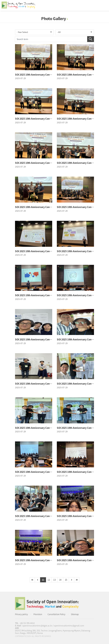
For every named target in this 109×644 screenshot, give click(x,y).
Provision (38, 614)
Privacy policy (21, 614)
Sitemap (75, 614)
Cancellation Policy (56, 614)
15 (66, 580)
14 (60, 580)
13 (54, 580)
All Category (104, 5)
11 (43, 580)
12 (49, 580)
